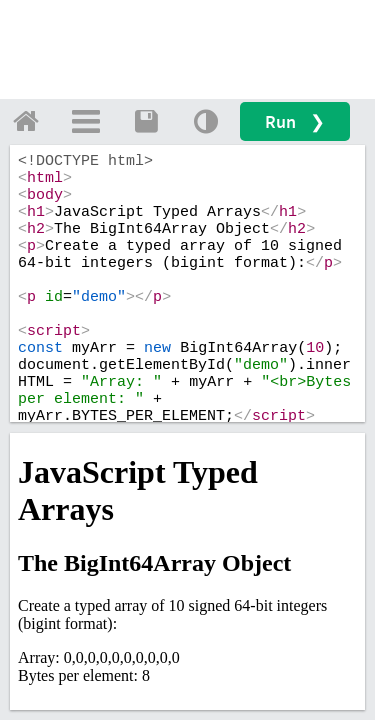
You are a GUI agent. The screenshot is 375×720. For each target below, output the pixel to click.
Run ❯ (295, 121)
